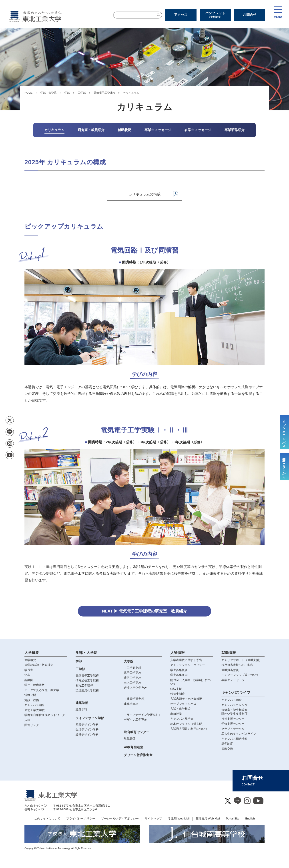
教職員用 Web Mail (208, 818)
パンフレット (215, 15)
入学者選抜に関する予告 (186, 660)
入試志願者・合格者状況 (186, 699)
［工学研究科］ (134, 668)
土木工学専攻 (132, 683)
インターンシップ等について (240, 675)
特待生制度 (178, 694)
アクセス (181, 15)
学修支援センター (233, 724)
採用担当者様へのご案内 (237, 665)
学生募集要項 (179, 675)
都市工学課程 (84, 686)
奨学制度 (227, 744)
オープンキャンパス (183, 704)
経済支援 (176, 689)
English (250, 818)
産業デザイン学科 (87, 725)
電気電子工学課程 (104, 93)
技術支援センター (233, 719)
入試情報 (178, 653)
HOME (28, 93)
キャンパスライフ (236, 693)
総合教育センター (136, 732)
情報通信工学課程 (87, 680)
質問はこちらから (284, 466)
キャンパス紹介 (232, 700)
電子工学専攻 (132, 673)
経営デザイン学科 (87, 735)
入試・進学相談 (180, 709)
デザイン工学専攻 (135, 720)
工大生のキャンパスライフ (239, 734)
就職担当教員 (230, 670)
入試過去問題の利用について (189, 729)
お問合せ (250, 15)
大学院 (129, 661)
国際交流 (227, 749)
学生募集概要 (179, 670)
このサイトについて (47, 818)
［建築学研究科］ (135, 699)
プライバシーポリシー (81, 818)
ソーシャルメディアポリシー (120, 818)
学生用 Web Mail (179, 818)
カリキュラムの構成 (144, 194)
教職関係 (130, 739)
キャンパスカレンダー (236, 705)
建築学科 (81, 709)
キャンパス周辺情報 (234, 739)
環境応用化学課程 (87, 691)
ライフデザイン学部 (90, 718)
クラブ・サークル (233, 729)
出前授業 (176, 714)
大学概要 (32, 653)
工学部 (82, 93)
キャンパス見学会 (182, 719)
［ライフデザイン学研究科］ (143, 715)
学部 (67, 93)
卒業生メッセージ (233, 680)
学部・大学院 (48, 93)
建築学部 (82, 703)
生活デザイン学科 (87, 729)
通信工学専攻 (132, 678)
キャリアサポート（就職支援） (242, 660)
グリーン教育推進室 (138, 755)
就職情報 (229, 653)
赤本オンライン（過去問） (188, 724)
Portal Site (233, 818)
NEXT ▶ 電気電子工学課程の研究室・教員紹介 (144, 611)
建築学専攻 (131, 704)
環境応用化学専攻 (135, 688)
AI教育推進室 (133, 747)
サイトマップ (153, 818)
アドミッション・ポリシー (188, 665)
